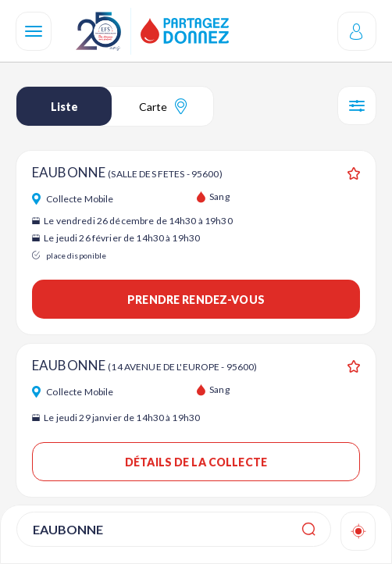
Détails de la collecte (196, 462)
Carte (163, 106)
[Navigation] (34, 31)
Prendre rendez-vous (196, 300)
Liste (64, 107)
